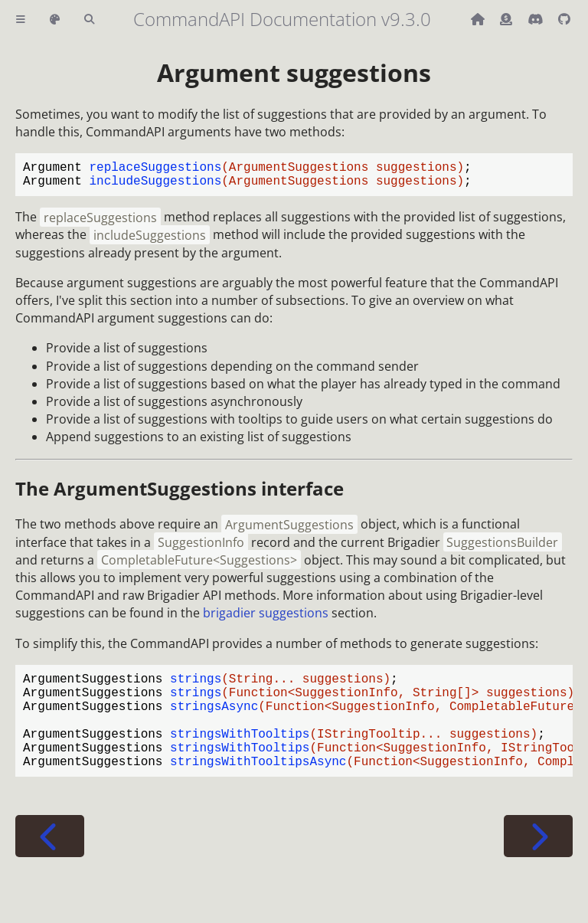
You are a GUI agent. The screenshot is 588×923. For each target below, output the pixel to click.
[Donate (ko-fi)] (508, 19)
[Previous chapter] (50, 864)
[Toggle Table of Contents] (21, 20)
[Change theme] (55, 20)
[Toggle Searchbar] (89, 20)
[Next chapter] (538, 864)
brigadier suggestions (266, 619)
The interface (180, 494)
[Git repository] (564, 19)
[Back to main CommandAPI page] (479, 19)
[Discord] (537, 19)
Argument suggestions (294, 72)
